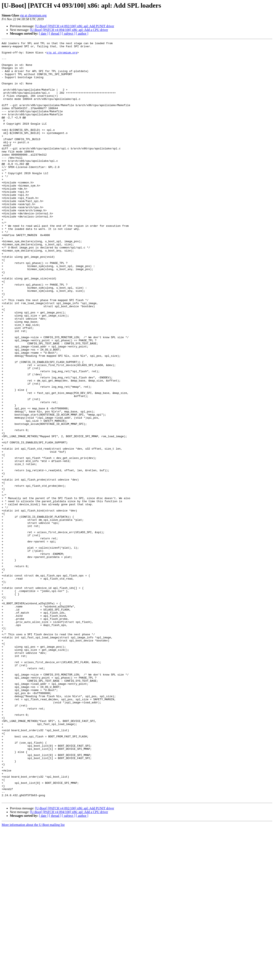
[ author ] (82, 34)
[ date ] (44, 34)
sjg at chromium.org (33, 15)
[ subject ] (69, 34)
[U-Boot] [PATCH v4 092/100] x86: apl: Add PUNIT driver (75, 26)
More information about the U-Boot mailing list (33, 976)
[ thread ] (55, 34)
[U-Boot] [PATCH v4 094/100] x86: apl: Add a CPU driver (69, 30)
